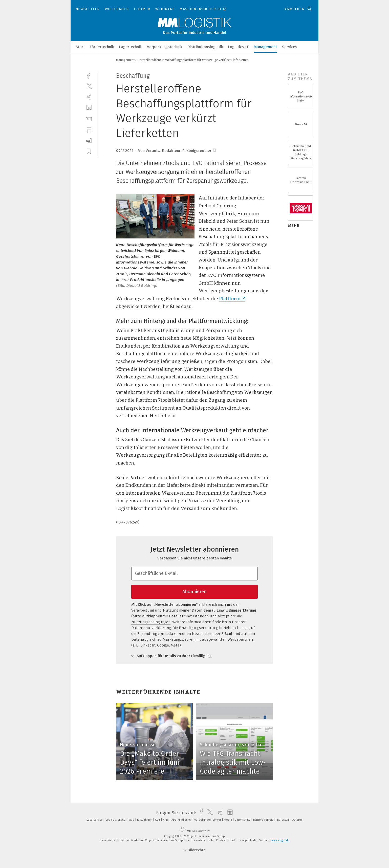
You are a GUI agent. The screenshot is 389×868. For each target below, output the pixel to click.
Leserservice (95, 820)
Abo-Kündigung (181, 820)
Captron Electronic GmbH (301, 180)
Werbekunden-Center (208, 820)
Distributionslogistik (205, 47)
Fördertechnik (102, 47)
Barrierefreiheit (263, 820)
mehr (294, 226)
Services (290, 47)
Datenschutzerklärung (151, 628)
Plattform (232, 299)
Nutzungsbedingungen (151, 622)
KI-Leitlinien (145, 820)
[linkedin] (89, 108)
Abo (132, 820)
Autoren (297, 820)
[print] (89, 129)
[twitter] (89, 86)
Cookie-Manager (116, 820)
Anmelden (295, 9)
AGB (158, 820)
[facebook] (89, 75)
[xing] (89, 97)
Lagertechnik (131, 47)
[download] (89, 140)
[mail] (89, 119)
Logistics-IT (238, 47)
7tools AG (301, 124)
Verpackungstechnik (165, 47)
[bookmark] (214, 151)
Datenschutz (243, 820)
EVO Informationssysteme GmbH (301, 97)
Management (265, 47)
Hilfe (166, 820)
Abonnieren (194, 592)
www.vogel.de (280, 840)
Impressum (283, 820)
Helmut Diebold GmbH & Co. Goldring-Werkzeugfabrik (301, 152)
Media (228, 820)
